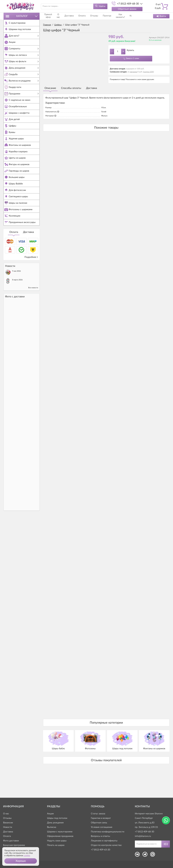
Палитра (102, 16)
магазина (133, 72)
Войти (161, 16)
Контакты (127, 16)
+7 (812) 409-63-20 (100, 850)
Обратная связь (99, 823)
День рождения (55, 823)
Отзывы (90, 16)
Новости (8, 827)
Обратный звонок (127, 9)
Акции (50, 814)
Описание (50, 88)
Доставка (28, 256)
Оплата (14, 256)
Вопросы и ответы (100, 836)
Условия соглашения (102, 827)
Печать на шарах (56, 845)
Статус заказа (98, 814)
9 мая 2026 (16, 295)
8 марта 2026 (17, 304)
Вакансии (8, 823)
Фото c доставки (15, 321)
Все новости (33, 312)
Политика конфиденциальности (108, 832)
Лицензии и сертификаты (104, 841)
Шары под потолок (57, 818)
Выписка (52, 827)
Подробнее (31, 281)
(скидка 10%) (148, 72)
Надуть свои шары (57, 841)
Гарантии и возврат (101, 818)
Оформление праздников (60, 836)
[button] (21, 861)
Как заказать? (114, 16)
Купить (130, 50)
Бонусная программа (14, 845)
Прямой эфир (48, 16)
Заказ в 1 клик (132, 58)
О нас (57, 16)
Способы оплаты (71, 88)
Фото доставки (11, 841)
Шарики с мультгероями (60, 832)
